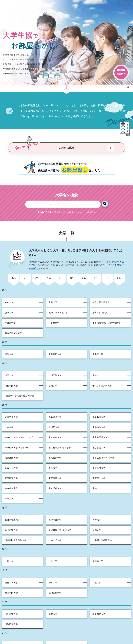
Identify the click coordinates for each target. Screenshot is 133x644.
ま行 (84, 264)
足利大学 (53, 289)
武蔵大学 (97, 569)
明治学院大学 (11, 579)
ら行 (107, 264)
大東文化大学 (11, 403)
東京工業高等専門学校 (103, 444)
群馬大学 (9, 341)
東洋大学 (9, 485)
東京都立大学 (11, 465)
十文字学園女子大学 (102, 372)
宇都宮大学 (10, 309)
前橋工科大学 (11, 569)
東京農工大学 (99, 465)
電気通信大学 (99, 414)
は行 (72, 264)
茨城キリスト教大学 (58, 299)
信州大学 (53, 372)
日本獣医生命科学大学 (16, 527)
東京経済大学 (11, 444)
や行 (96, 264)
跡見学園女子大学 (101, 289)
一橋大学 (9, 548)
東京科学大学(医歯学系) (16, 434)
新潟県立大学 (11, 516)
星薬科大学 (98, 548)
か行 (26, 264)
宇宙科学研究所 (100, 299)
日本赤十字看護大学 (102, 527)
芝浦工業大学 (55, 362)
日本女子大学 (55, 527)
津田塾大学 (54, 414)
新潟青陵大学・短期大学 (60, 516)
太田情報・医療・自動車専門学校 (108, 309)
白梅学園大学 (11, 372)
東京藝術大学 (55, 444)
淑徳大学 (97, 362)
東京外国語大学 (100, 424)
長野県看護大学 (12, 506)
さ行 (37, 264)
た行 (49, 264)
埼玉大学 (9, 362)
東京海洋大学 (55, 424)
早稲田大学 (54, 632)
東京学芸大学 (99, 434)
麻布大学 (9, 289)
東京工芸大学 (11, 454)
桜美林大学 (54, 309)
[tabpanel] (66, 34)
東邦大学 (97, 475)
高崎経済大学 (55, 403)
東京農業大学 (55, 465)
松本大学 (53, 569)
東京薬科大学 (11, 475)
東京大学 (53, 454)
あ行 (14, 264)
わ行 (119, 264)
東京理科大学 (55, 475)
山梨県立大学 (11, 600)
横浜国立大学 (99, 600)
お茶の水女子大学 (13, 319)
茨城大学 (9, 299)
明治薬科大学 (55, 579)
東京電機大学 (99, 454)
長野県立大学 (55, 506)
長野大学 (97, 506)
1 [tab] (128, 71)
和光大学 (9, 632)
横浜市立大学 (11, 611)
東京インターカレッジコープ (19, 424)
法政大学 (53, 548)
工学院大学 (98, 341)
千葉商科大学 (99, 403)
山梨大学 (53, 600)
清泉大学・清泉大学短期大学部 (19, 382)
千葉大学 (9, 414)
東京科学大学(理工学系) (60, 434)
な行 (61, 264)
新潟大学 (97, 516)
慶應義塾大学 (55, 341)
